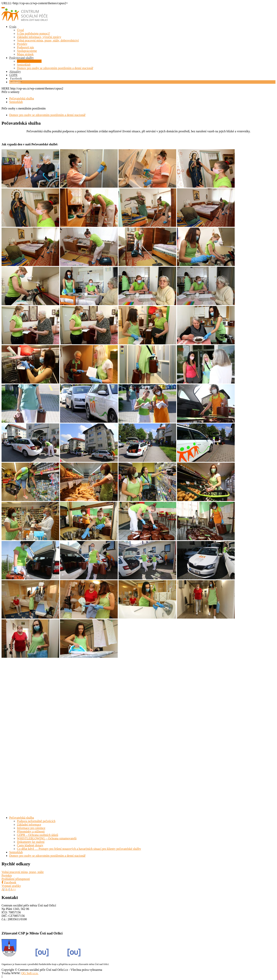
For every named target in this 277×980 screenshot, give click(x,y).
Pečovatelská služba (29, 61)
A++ (13, 889)
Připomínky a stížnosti (31, 831)
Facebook (9, 882)
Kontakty (15, 82)
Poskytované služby (22, 58)
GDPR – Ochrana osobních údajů (38, 835)
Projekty (22, 44)
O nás (13, 27)
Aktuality (15, 72)
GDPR (13, 75)
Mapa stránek (25, 54)
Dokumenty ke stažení (31, 842)
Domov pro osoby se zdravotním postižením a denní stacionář (55, 68)
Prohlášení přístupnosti (16, 879)
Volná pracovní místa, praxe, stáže (23, 872)
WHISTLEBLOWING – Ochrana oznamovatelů (47, 838)
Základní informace (29, 825)
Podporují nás (25, 47)
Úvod (20, 30)
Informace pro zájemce (31, 828)
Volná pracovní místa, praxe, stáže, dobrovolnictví (48, 40)
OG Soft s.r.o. (30, 973)
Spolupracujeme (27, 51)
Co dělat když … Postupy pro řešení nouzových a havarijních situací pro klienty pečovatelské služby (79, 849)
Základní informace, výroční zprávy (39, 37)
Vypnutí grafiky (11, 886)
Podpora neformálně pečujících (36, 821)
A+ (7, 889)
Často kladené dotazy (30, 845)
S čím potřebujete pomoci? (33, 34)
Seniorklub (24, 65)
